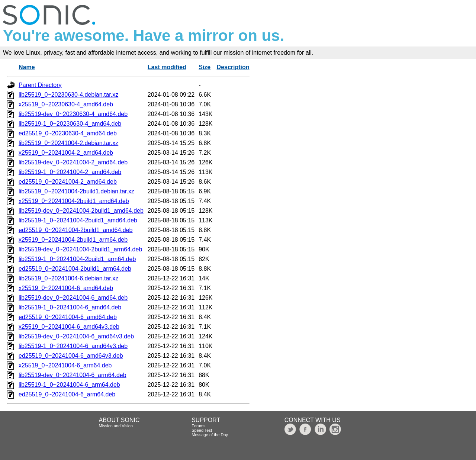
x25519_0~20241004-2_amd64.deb (66, 153)
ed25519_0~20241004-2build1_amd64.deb (76, 230)
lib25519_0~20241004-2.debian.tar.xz (68, 143)
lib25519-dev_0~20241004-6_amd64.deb (73, 298)
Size (205, 67)
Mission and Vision (116, 426)
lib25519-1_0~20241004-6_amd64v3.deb (73, 346)
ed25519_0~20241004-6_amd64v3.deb (71, 356)
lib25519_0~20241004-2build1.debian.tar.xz (76, 191)
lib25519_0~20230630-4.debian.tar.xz (68, 95)
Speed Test (202, 430)
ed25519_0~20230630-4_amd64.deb (68, 133)
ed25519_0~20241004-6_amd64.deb (68, 317)
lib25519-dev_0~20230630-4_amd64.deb (73, 114)
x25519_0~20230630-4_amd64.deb (66, 104)
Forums (198, 426)
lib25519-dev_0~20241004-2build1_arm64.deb (80, 249)
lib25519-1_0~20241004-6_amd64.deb (70, 307)
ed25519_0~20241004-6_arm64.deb (67, 394)
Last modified (167, 67)
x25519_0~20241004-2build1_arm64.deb (73, 240)
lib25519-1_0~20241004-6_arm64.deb (69, 385)
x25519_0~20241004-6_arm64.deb (65, 365)
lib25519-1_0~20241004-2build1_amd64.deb (78, 220)
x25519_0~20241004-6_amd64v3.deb (69, 327)
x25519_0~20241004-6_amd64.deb (66, 288)
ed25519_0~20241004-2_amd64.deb (68, 182)
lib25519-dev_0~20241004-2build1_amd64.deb (81, 211)
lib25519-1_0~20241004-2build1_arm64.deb (77, 259)
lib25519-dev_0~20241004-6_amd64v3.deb (76, 336)
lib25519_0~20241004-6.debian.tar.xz (68, 278)
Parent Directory (40, 85)
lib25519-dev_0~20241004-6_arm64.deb (73, 375)
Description (233, 67)
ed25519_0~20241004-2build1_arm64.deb (75, 269)
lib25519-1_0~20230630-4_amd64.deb (70, 124)
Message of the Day (210, 435)
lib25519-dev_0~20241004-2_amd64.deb (73, 162)
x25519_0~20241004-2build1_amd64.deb (74, 201)
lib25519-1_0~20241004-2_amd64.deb (70, 172)
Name (27, 67)
